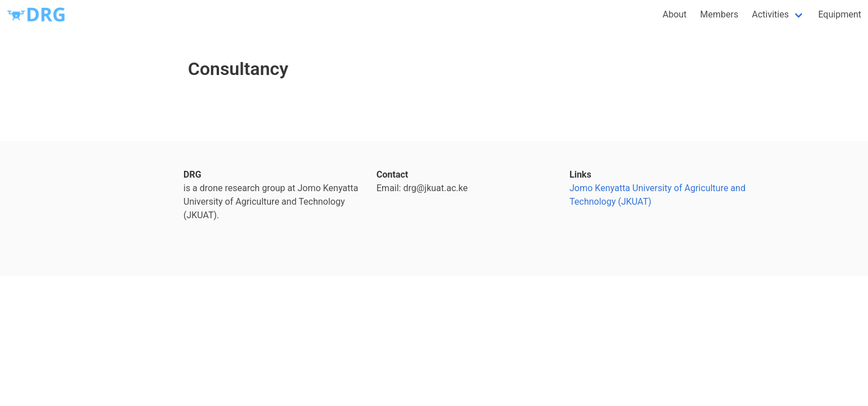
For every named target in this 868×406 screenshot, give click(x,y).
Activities (770, 14)
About (675, 14)
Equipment (840, 14)
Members (720, 14)
